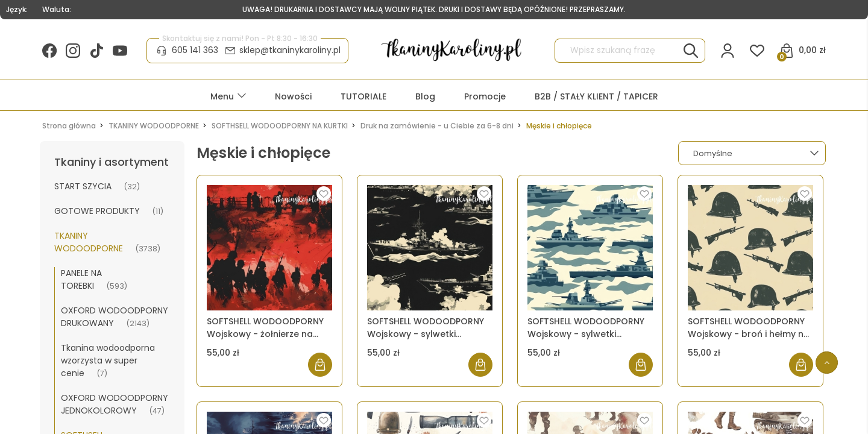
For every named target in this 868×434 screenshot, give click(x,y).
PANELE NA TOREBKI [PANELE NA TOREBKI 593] (81, 279)
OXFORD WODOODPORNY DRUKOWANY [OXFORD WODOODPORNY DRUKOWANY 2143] (115, 317)
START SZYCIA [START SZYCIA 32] (83, 186)
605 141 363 (195, 50)
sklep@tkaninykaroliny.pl (290, 50)
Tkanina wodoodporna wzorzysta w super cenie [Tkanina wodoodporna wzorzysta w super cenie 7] (108, 360)
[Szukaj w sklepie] (619, 51)
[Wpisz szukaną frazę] (691, 51)
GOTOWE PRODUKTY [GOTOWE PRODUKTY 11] (97, 211)
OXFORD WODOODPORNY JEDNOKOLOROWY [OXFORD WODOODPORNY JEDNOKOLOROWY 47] (115, 404)
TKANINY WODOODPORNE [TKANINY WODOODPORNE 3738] (89, 242)
